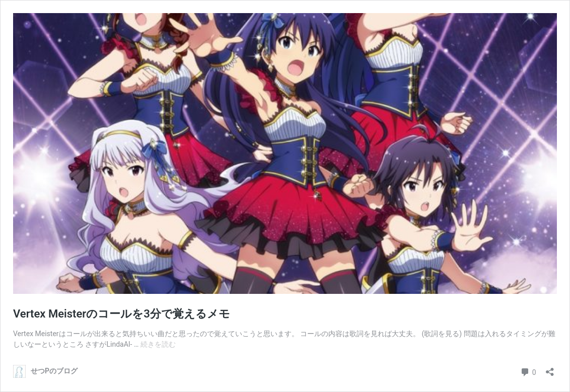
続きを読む (158, 344)
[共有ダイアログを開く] (550, 369)
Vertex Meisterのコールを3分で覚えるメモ (122, 314)
